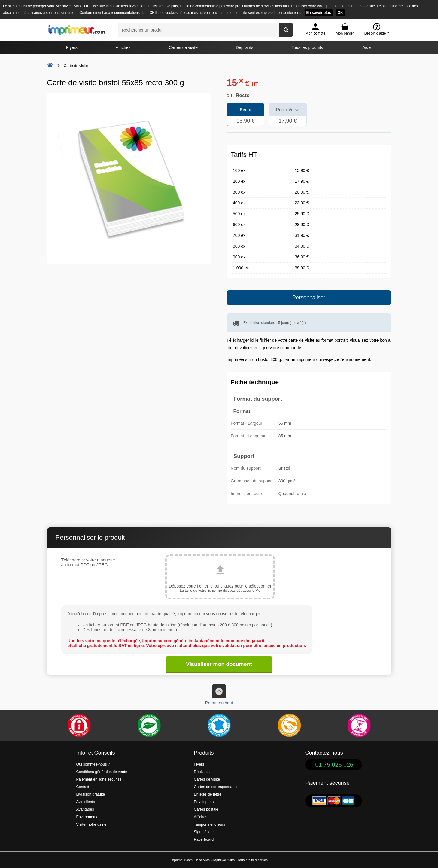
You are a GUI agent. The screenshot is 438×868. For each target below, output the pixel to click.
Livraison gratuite (90, 794)
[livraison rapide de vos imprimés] (289, 726)
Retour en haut (219, 695)
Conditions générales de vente (102, 772)
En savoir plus (319, 13)
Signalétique (204, 832)
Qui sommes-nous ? (93, 764)
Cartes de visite (183, 47)
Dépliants (245, 47)
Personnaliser (309, 298)
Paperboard (204, 839)
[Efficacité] (359, 726)
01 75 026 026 (335, 765)
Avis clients (85, 802)
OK (340, 13)
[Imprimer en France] (219, 726)
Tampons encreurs (209, 824)
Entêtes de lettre (208, 794)
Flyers (72, 47)
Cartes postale (206, 809)
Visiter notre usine (91, 824)
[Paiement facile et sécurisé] (79, 726)
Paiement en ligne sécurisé (99, 779)
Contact (82, 787)
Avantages (85, 809)
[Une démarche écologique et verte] (149, 726)
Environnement (89, 817)
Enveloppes (204, 802)
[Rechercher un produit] (286, 30)
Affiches (123, 47)
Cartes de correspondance (216, 787)
